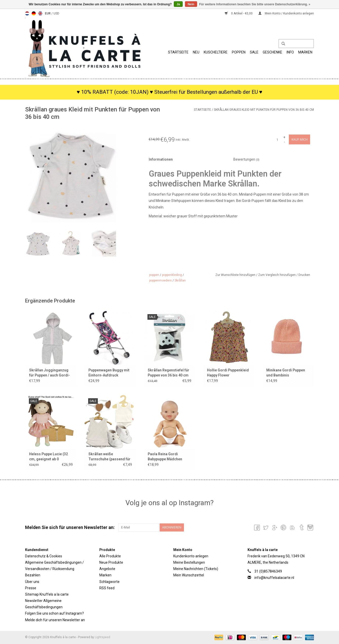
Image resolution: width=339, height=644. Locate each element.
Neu (196, 52)
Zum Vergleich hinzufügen (277, 275)
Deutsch (34, 13)
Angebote (107, 569)
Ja (178, 4)
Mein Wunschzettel (189, 575)
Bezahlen (33, 575)
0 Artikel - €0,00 (239, 13)
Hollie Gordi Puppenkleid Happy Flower (228, 373)
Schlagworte (109, 582)
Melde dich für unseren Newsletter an (55, 620)
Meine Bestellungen (189, 562)
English (40, 13)
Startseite (178, 52)
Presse (31, 588)
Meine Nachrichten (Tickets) (196, 569)
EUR (48, 13)
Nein (191, 4)
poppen (154, 275)
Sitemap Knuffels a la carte (47, 594)
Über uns (32, 582)
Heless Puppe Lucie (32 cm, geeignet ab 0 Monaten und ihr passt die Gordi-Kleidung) (51, 457)
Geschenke (272, 52)
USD (56, 13)
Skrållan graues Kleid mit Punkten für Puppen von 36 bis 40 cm (264, 110)
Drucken (304, 275)
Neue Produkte (111, 562)
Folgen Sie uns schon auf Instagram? (54, 613)
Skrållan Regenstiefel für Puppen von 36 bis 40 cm (168, 373)
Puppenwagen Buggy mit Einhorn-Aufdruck (109, 373)
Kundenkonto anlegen (191, 556)
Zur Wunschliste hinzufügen (236, 275)
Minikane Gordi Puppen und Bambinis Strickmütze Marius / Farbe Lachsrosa (286, 373)
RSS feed (107, 588)
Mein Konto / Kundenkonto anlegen (286, 13)
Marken (305, 52)
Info (290, 52)
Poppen (239, 52)
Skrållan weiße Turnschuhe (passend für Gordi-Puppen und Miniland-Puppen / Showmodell (109, 457)
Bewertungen (246, 159)
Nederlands (27, 13)
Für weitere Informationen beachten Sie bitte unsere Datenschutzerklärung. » (255, 4)
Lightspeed (102, 637)
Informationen (161, 159)
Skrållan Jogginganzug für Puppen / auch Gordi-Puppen (50, 373)
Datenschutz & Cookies (44, 556)
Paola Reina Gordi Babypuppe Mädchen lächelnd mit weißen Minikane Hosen (165, 457)
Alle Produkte (110, 556)
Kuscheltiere (216, 52)
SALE (254, 52)
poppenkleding (172, 275)
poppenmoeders (161, 280)
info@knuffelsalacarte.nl (274, 578)
